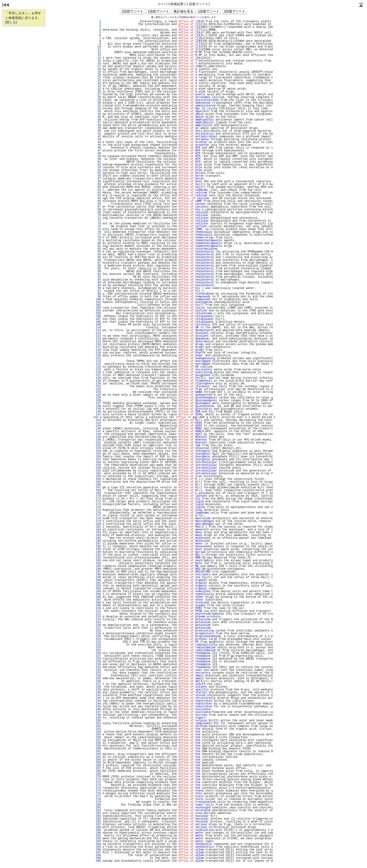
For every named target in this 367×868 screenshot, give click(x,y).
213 (98, 617)
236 (98, 681)
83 (98, 252)
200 (98, 580)
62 (98, 193)
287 (98, 824)
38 (98, 125)
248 (98, 715)
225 (98, 650)
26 (98, 92)
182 (98, 530)
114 (98, 339)
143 (98, 420)
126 (98, 372)
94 (98, 283)
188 (98, 547)
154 (98, 451)
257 (98, 740)
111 (98, 330)
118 (98, 350)
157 (98, 460)
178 (98, 518)
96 (98, 288)
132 (98, 389)
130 (98, 384)
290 (98, 833)
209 (98, 605)
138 (98, 406)
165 (98, 482)
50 (98, 159)
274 (98, 788)
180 (98, 524)
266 (98, 766)
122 (98, 361)
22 (98, 80)
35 (98, 117)
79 (98, 241)
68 (98, 210)
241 (98, 695)
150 (98, 440)
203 (98, 589)
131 (98, 387)
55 (98, 173)
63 (98, 196)
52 (98, 165)
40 (98, 131)
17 (98, 66)
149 (98, 437)
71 (98, 218)
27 (98, 95)
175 (98, 510)
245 (98, 707)
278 (98, 799)
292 (98, 839)
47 (98, 151)
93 (98, 280)
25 (98, 89)
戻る (6, 5)
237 (98, 684)
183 (98, 532)
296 (98, 850)
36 (98, 120)
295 (98, 847)
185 (98, 538)
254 (98, 732)
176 (98, 513)
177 (98, 516)
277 (98, 796)
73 (98, 224)
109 (98, 325)
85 (98, 257)
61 (98, 190)
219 (98, 634)
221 (98, 639)
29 (98, 100)
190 (98, 552)
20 (98, 75)
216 (98, 625)
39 (98, 128)
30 (98, 103)
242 (98, 698)
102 (98, 305)
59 (98, 184)
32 (98, 109)
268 (98, 771)
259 (98, 746)
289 (98, 830)
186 (98, 541)
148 (98, 434)
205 (98, 594)
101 (98, 302)
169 (98, 493)
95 (98, 285)
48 (98, 153)
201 (98, 583)
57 (98, 179)
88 (98, 266)
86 (98, 260)
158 (98, 462)
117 (98, 347)
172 (98, 502)
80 (98, 243)
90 (98, 271)
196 (98, 569)
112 (98, 333)
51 (98, 162)
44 (98, 142)
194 (98, 563)
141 (98, 415)
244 (98, 704)
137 (98, 403)
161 (98, 471)
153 (98, 448)
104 (98, 311)
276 (98, 794)
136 (98, 401)
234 (98, 676)
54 (98, 170)
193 (98, 561)
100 (98, 299)
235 (98, 678)
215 (98, 622)
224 (98, 648)
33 (98, 111)
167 (98, 488)
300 (98, 861)
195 (98, 566)
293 (98, 841)
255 (98, 735)
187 (98, 544)
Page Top (361, 5)
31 (98, 106)
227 (98, 656)
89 (98, 269)
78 (98, 238)
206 (98, 597)
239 (98, 690)
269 (98, 774)
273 (98, 785)
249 (98, 718)
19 (98, 72)
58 (98, 182)
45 (98, 145)
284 (98, 816)
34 (98, 114)
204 (98, 591)
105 (98, 314)
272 (98, 782)
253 (98, 729)
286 (98, 822)
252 (98, 726)
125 (98, 370)
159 (98, 465)
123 (98, 364)
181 (98, 527)
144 (98, 423)
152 (98, 445)
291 (98, 836)
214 (98, 620)
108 (98, 322)
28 (98, 97)
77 (98, 235)
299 (98, 858)
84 (98, 255)
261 (98, 751)
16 (98, 64)
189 (98, 549)
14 (98, 58)
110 (98, 328)
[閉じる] (11, 22)
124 (98, 367)
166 (98, 485)
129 (98, 381)
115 (98, 342)
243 (98, 701)
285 (98, 819)
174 (98, 507)
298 (98, 855)
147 (98, 431)
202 (98, 586)
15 (98, 61)
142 (96, 417)
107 (98, 319)
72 (98, 221)
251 (98, 723)
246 (98, 709)
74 (98, 226)
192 (98, 558)
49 (98, 156)
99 (98, 297)
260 (98, 749)
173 (98, 504)
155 (98, 454)
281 (98, 808)
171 (98, 499)
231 (98, 667)
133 (98, 392)
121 (98, 358)
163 (98, 476)
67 (98, 207)
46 (98, 148)
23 (98, 83)
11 (98, 50)
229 (98, 662)
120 (98, 356)
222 (98, 642)
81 (98, 246)
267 (98, 768)
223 (98, 645)
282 (98, 810)
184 (98, 535)
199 (98, 577)
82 (98, 249)
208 (98, 603)
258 (98, 743)
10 (98, 47)
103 (98, 308)
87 (98, 263)
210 (98, 608)
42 (98, 137)
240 (98, 693)
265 (98, 763)
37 (98, 123)
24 (98, 86)
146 (98, 429)
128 (98, 378)
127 (98, 375)
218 (98, 631)
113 (98, 336)
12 (98, 52)
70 (98, 215)
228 (98, 659)
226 (98, 653)
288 (98, 827)
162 (98, 474)
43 (98, 139)
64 (98, 198)
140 (98, 412)
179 (98, 521)
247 (98, 712)
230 (98, 664)
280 (98, 805)
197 (98, 572)
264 (98, 760)
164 (98, 479)
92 (98, 277)
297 (98, 853)
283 (98, 813)
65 (98, 201)
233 (98, 673)
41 (98, 134)
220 (98, 636)
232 (98, 670)
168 (98, 490)
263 (98, 757)
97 (98, 291)
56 (98, 176)
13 (98, 55)
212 (98, 614)
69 (98, 212)
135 (98, 398)
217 (98, 628)
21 (98, 78)
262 (98, 754)
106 (98, 316)
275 (98, 791)
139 (98, 409)
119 (98, 353)
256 (98, 737)
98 (98, 294)
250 (98, 721)
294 (98, 844)
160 (98, 468)
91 (98, 274)
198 (98, 575)
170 (98, 496)
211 (98, 611)
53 (98, 168)
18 (98, 69)
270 (98, 777)
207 (98, 600)
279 (98, 802)
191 (98, 555)
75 (98, 229)
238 (98, 687)
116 (98, 344)
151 (98, 443)
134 (98, 395)
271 (98, 780)
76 (98, 232)
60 (98, 187)
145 (98, 426)
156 (98, 457)
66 (98, 204)
